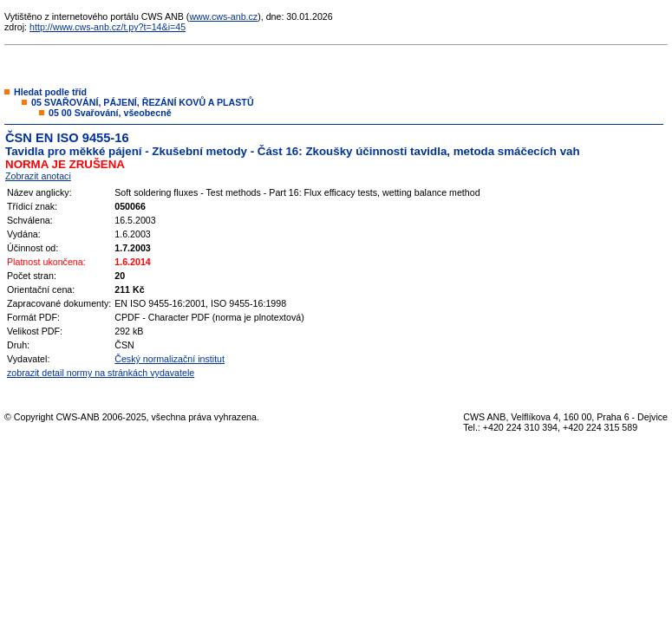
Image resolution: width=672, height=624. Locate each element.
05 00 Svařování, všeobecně (110, 113)
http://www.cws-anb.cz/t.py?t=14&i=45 (108, 27)
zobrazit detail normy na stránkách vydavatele (101, 373)
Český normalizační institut (170, 359)
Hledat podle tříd (50, 92)
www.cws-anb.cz (223, 16)
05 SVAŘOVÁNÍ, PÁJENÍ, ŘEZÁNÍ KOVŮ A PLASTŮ (143, 102)
